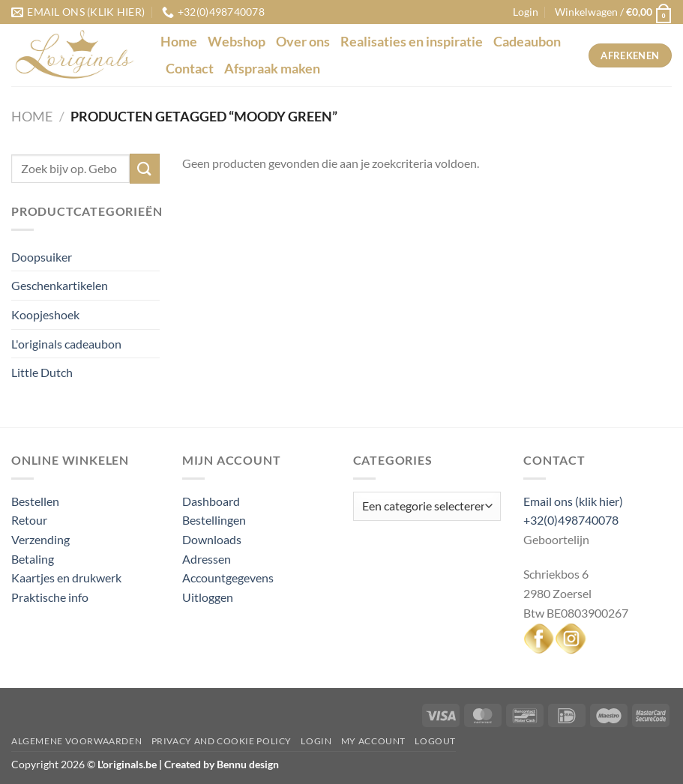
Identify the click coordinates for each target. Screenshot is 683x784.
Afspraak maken (272, 69)
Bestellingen (214, 520)
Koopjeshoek (45, 314)
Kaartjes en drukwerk (66, 578)
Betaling (33, 559)
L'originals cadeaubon (66, 344)
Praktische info (50, 597)
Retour (29, 520)
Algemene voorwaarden (76, 741)
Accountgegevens (228, 578)
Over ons (303, 42)
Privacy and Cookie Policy (222, 741)
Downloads (212, 539)
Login (316, 741)
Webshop (237, 42)
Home (179, 42)
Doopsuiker (42, 257)
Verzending (40, 539)
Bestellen (35, 501)
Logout (435, 741)
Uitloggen (208, 597)
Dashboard (211, 501)
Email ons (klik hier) (573, 501)
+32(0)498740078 (571, 520)
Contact (190, 69)
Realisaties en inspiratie (412, 42)
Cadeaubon (527, 42)
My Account (373, 741)
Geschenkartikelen (60, 285)
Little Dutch (42, 372)
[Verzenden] (145, 168)
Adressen (207, 559)
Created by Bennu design (220, 764)
